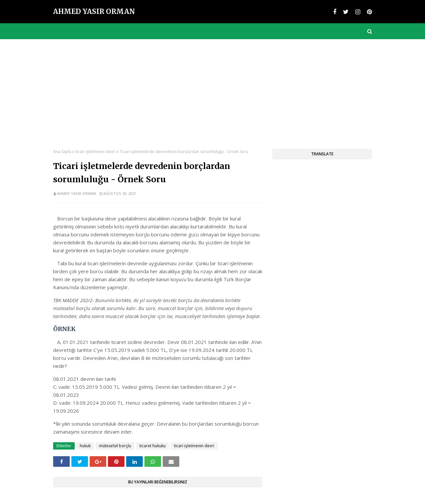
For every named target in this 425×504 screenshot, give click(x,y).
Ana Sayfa (62, 152)
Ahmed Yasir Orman (94, 11)
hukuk (85, 446)
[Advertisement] (212, 89)
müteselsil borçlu (115, 446)
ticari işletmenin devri (95, 152)
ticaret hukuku (153, 446)
